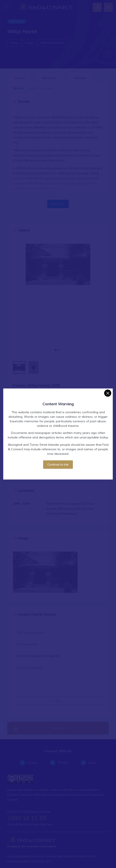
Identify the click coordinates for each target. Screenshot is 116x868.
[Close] (108, 393)
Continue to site (58, 464)
